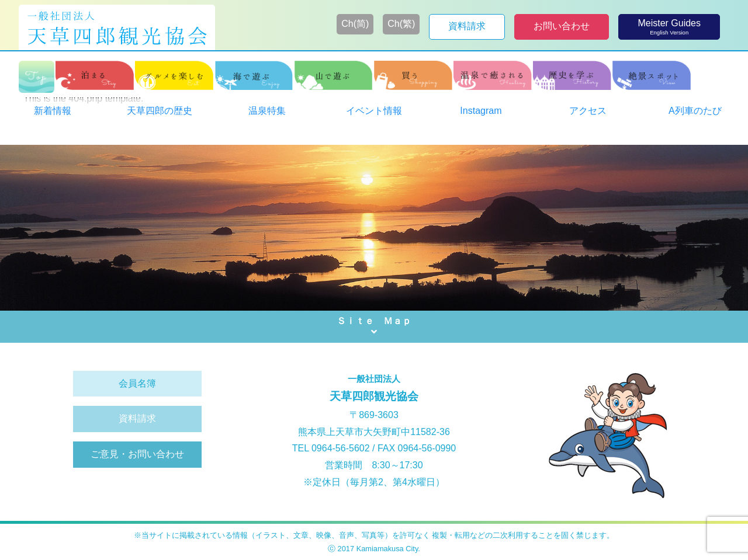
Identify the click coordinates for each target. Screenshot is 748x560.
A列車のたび (695, 111)
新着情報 (53, 111)
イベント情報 (374, 111)
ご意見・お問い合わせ (137, 454)
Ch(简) (355, 24)
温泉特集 (267, 111)
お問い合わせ (562, 26)
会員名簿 (137, 383)
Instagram (481, 111)
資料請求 (467, 26)
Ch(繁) (401, 24)
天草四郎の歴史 (160, 111)
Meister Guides (669, 27)
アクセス (588, 111)
